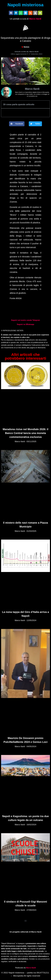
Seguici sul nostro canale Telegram (25, 320)
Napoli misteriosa (25, 5)
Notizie (26, 47)
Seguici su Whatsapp (25, 324)
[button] (26, 28)
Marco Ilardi (35, 19)
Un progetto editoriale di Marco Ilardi (25, 932)
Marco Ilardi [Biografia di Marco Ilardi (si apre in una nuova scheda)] (31, 968)
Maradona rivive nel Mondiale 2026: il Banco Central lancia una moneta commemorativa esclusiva (25, 433)
